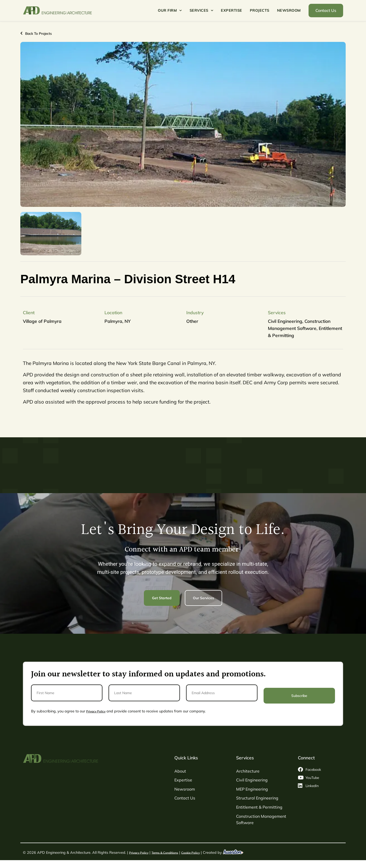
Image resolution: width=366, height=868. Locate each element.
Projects (260, 10)
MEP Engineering (252, 789)
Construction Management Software (261, 819)
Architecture (248, 771)
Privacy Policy (97, 711)
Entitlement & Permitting (259, 807)
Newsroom (289, 10)
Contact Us (185, 798)
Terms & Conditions (170, 852)
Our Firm (170, 10)
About (180, 771)
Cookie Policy (199, 852)
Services (202, 10)
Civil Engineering (252, 780)
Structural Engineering (257, 798)
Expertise (232, 10)
